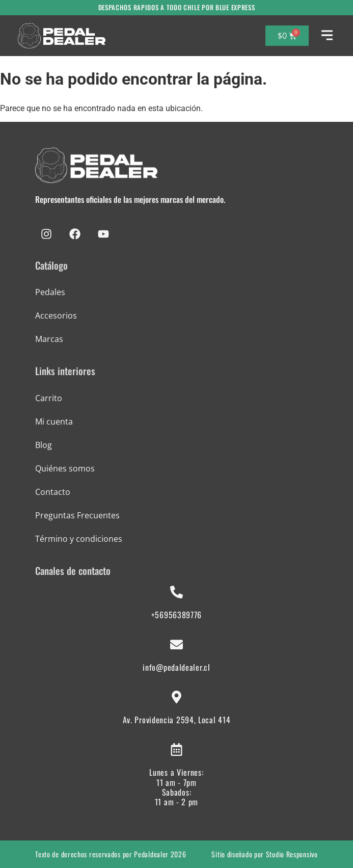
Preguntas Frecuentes (77, 515)
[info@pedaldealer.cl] (176, 645)
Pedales (50, 292)
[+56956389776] (176, 592)
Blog (44, 445)
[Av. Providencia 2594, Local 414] (176, 697)
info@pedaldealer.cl (176, 667)
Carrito (49, 398)
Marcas (49, 339)
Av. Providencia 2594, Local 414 (177, 720)
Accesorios (56, 315)
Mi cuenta (54, 422)
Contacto (53, 492)
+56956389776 (176, 615)
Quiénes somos (65, 468)
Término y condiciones (79, 539)
